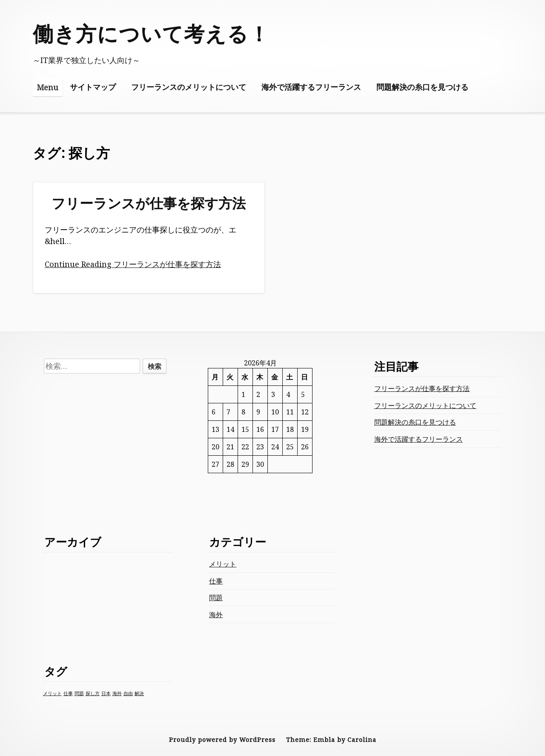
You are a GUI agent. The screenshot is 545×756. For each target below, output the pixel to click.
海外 (216, 615)
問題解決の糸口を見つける (422, 87)
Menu (47, 87)
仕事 (216, 581)
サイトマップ (93, 87)
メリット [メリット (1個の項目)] (52, 693)
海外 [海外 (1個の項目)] (117, 693)
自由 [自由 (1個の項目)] (128, 693)
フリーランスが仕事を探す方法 (149, 203)
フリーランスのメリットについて (189, 87)
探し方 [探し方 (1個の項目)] (93, 693)
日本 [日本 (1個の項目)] (106, 693)
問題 (216, 598)
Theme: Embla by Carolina (331, 740)
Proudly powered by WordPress (222, 740)
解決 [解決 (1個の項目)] (139, 693)
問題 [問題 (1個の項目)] (79, 693)
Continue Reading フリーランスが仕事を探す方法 (133, 264)
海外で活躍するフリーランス (311, 87)
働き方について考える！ (151, 33)
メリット (223, 564)
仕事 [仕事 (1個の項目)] (68, 693)
